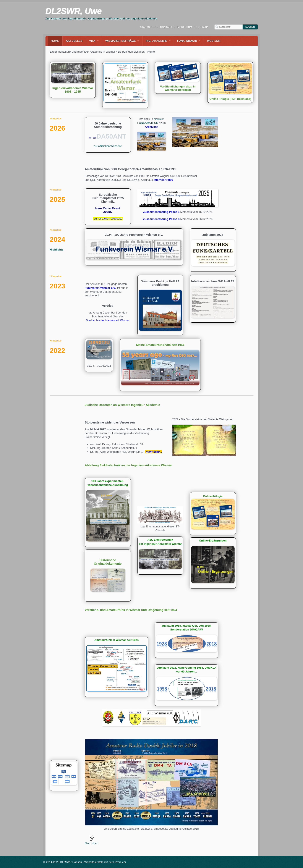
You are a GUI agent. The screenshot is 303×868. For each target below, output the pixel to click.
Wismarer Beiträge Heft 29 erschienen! (160, 305)
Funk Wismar (187, 41)
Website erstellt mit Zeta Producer (105, 862)
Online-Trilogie (213, 514)
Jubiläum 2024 (213, 250)
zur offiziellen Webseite (108, 146)
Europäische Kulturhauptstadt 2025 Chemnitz (108, 207)
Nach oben (91, 840)
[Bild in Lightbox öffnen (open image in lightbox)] (195, 132)
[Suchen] (250, 27)
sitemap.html (64, 776)
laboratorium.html (108, 512)
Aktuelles (74, 41)
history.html (160, 556)
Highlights (57, 250)
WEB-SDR (214, 41)
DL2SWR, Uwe (74, 11)
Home (55, 41)
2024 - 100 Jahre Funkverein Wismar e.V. (134, 247)
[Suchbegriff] (228, 27)
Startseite (148, 27)
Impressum (185, 27)
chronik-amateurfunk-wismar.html (116, 667)
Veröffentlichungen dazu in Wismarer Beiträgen (178, 78)
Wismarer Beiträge (121, 41)
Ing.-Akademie (156, 41)
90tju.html (99, 355)
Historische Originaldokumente (108, 576)
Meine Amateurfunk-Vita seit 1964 (160, 365)
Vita (92, 41)
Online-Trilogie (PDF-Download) (230, 82)
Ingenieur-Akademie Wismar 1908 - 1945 (73, 80)
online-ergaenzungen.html (213, 563)
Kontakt (166, 27)
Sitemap (202, 27)
